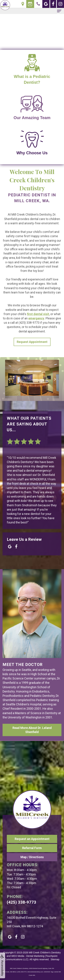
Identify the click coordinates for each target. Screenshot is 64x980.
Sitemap (55, 959)
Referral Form (32, 848)
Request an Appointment (32, 839)
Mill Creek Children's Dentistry (45, 953)
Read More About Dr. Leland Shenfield (32, 730)
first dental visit (38, 314)
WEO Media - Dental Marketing (28, 956)
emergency (36, 318)
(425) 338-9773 (22, 902)
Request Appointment (32, 342)
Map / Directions (32, 857)
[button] (9, 379)
